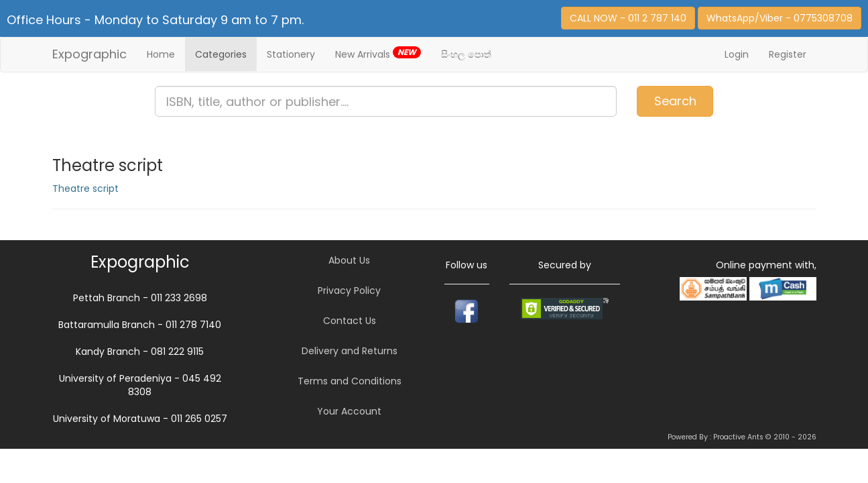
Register (788, 54)
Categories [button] (221, 54)
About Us (349, 260)
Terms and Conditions (350, 381)
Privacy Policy (349, 290)
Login (737, 54)
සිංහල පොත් (466, 54)
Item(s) (818, 95)
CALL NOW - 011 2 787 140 (628, 18)
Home (161, 54)
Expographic (89, 54)
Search (675, 101)
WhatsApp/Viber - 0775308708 (780, 18)
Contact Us (350, 321)
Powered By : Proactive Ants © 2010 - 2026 (742, 437)
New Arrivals (378, 54)
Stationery (291, 54)
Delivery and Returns (350, 351)
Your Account (349, 411)
